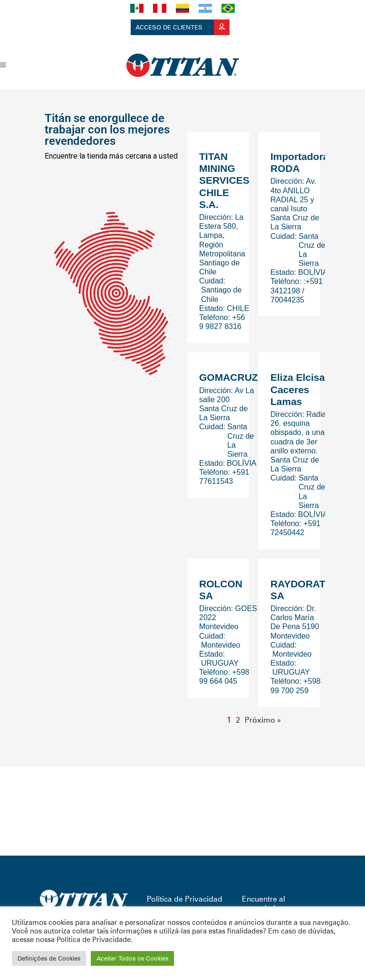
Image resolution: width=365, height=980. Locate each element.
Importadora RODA (300, 162)
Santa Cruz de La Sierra (312, 250)
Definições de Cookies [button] (49, 958)
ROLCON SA (221, 590)
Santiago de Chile (221, 294)
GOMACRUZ (229, 377)
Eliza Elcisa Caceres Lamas (298, 389)
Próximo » (263, 720)
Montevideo (221, 645)
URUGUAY (220, 663)
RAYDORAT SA (298, 590)
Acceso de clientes (182, 27)
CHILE (238, 308)
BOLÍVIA (313, 272)
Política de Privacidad (185, 899)
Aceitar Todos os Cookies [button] (132, 958)
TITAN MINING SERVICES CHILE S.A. (224, 180)
